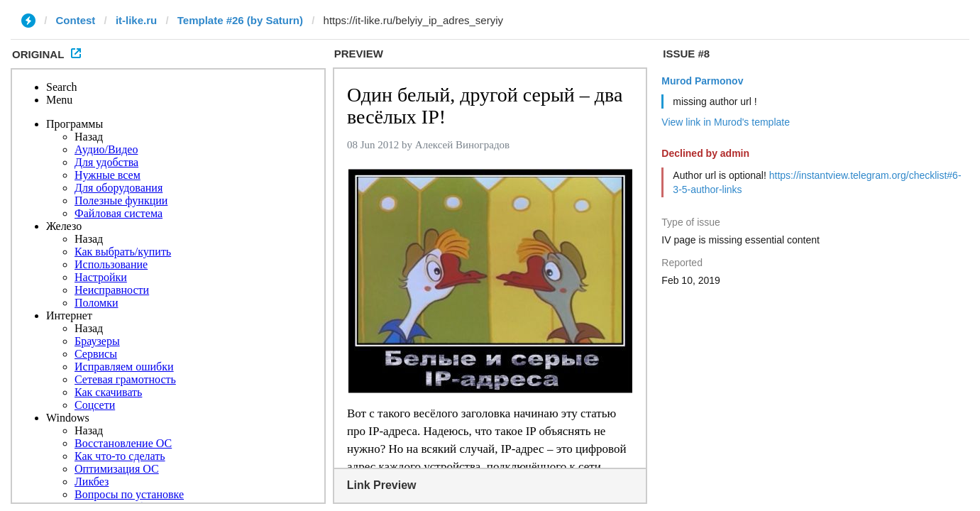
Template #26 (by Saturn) (240, 20)
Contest (76, 20)
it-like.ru (136, 20)
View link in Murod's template (726, 122)
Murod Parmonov (702, 81)
